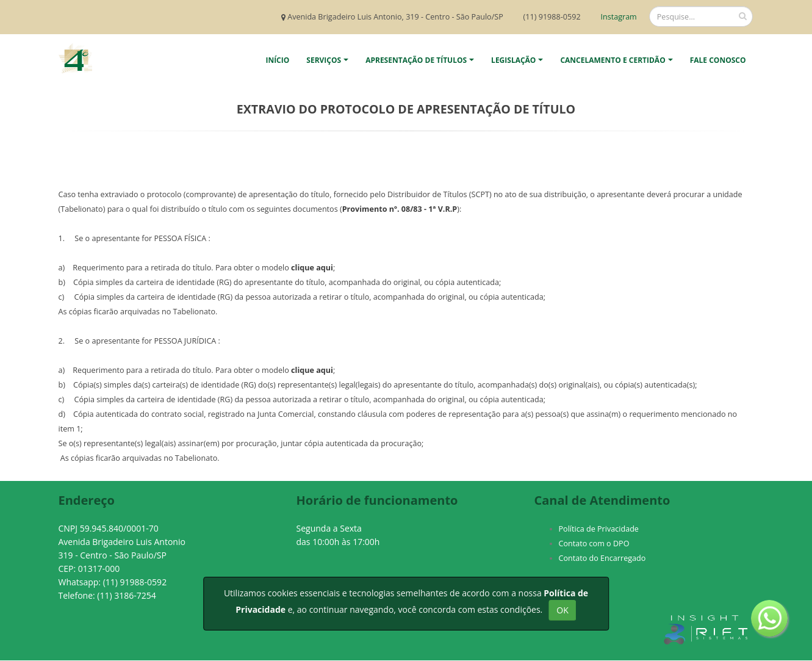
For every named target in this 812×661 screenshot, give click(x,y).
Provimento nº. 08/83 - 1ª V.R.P (400, 209)
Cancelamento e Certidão (613, 60)
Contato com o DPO (594, 544)
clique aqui (312, 268)
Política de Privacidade (599, 529)
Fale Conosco (718, 60)
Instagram (618, 17)
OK (562, 610)
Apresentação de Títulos (416, 60)
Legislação (513, 60)
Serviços (324, 60)
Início (277, 60)
